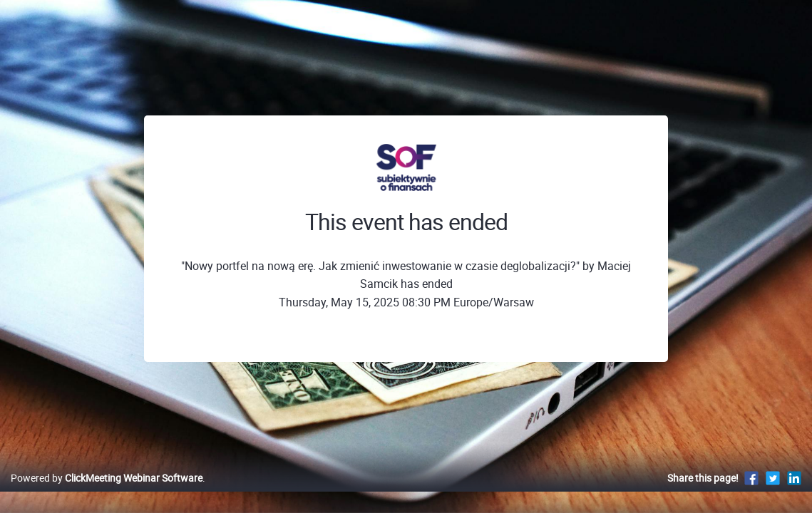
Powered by (107, 493)
